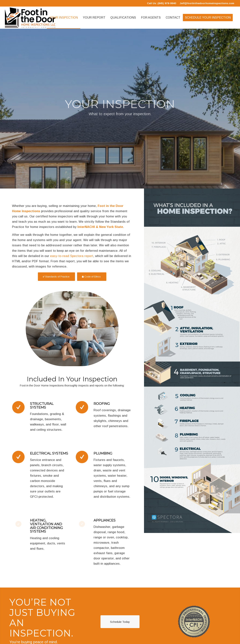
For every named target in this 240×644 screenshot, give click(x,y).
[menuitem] (64, 18)
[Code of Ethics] (92, 277)
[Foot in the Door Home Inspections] (30, 18)
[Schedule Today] (120, 622)
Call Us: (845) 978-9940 (162, 3)
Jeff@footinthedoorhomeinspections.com (207, 3)
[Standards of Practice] (56, 277)
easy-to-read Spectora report (72, 256)
